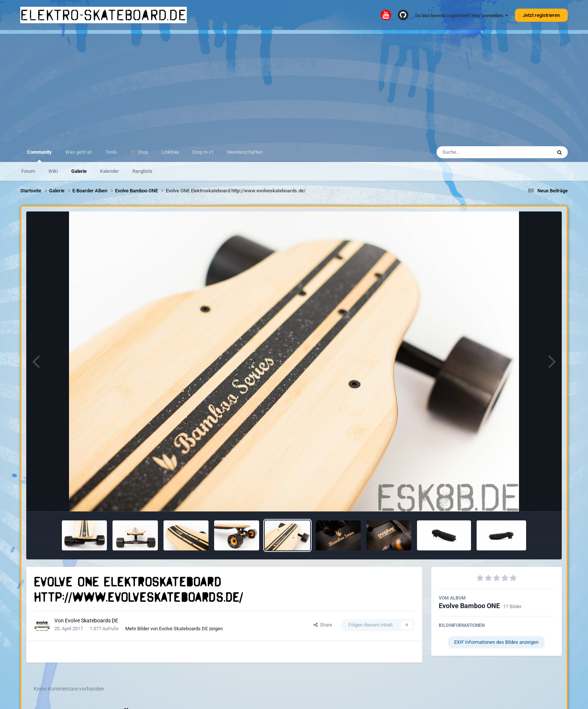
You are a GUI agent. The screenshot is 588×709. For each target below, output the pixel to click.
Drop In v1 (203, 152)
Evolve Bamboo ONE (469, 606)
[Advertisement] (294, 86)
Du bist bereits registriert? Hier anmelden (462, 16)
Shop (142, 152)
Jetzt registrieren (541, 15)
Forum (28, 171)
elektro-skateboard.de (103, 15)
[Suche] (479, 152)
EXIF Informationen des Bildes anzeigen (496, 642)
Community (39, 156)
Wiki (53, 171)
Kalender (109, 171)
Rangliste (142, 171)
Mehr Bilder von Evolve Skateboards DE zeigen (174, 629)
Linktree (170, 152)
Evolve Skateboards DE (91, 621)
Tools (111, 152)
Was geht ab (79, 152)
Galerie (79, 171)
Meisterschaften (245, 152)
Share (323, 625)
